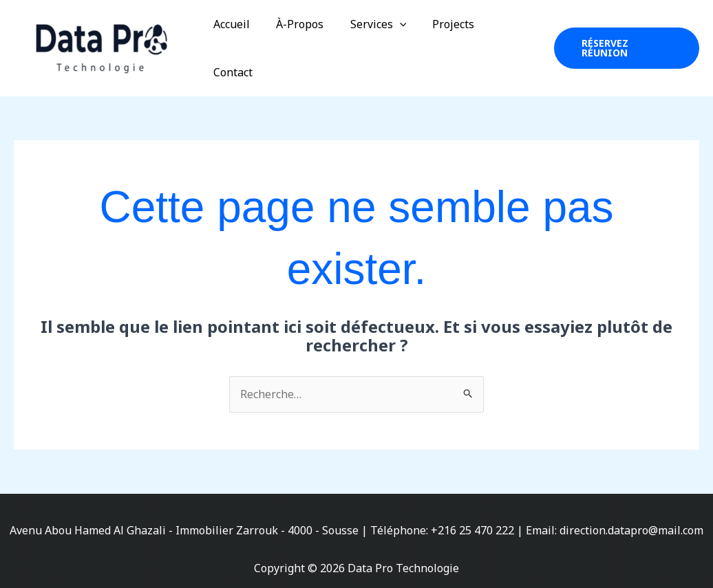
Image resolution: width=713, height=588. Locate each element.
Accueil (232, 40)
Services (370, 40)
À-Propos (296, 40)
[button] (624, 40)
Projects (441, 40)
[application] (392, 40)
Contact (504, 40)
